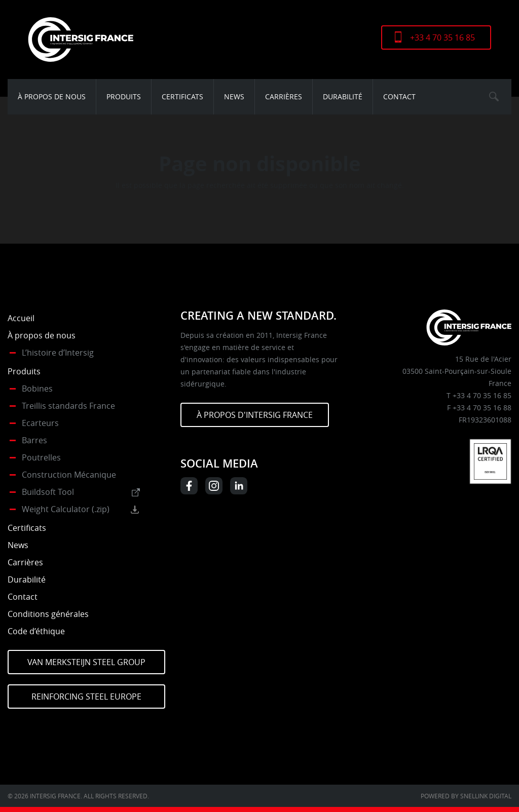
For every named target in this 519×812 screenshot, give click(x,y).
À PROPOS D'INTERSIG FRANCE (255, 415)
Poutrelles (41, 457)
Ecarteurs (40, 423)
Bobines (37, 389)
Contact (399, 96)
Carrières (284, 96)
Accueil (21, 318)
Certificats (182, 96)
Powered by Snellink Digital (466, 796)
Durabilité (343, 96)
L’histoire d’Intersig (58, 353)
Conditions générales (48, 614)
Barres (34, 440)
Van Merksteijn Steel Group (86, 662)
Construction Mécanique (69, 475)
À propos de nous (52, 96)
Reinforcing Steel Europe (86, 697)
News (234, 96)
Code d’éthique (36, 631)
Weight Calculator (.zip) (66, 509)
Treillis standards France (68, 406)
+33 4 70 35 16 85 (442, 37)
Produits (124, 96)
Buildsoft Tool (48, 492)
